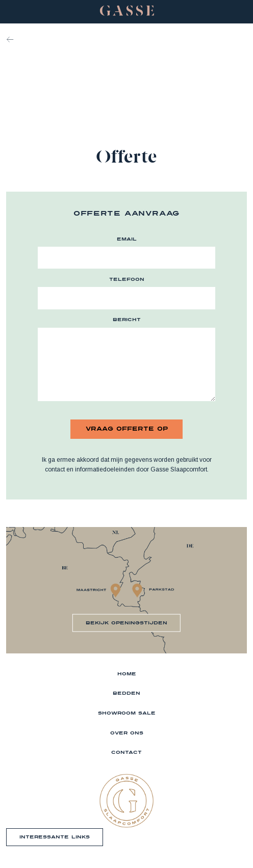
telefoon (127, 279)
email (127, 239)
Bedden (127, 693)
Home (127, 674)
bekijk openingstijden (127, 623)
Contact (127, 752)
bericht (127, 319)
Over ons (127, 733)
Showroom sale (127, 713)
